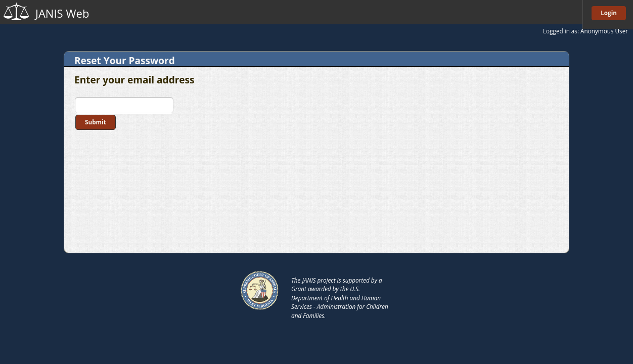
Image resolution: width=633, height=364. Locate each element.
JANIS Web (62, 13)
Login (609, 13)
